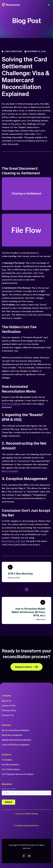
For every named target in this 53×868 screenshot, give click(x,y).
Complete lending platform (27, 826)
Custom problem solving (26, 814)
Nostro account (10, 471)
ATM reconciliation (11, 404)
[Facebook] (24, 856)
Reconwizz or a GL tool (13, 541)
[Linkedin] (29, 856)
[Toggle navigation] (49, 5)
